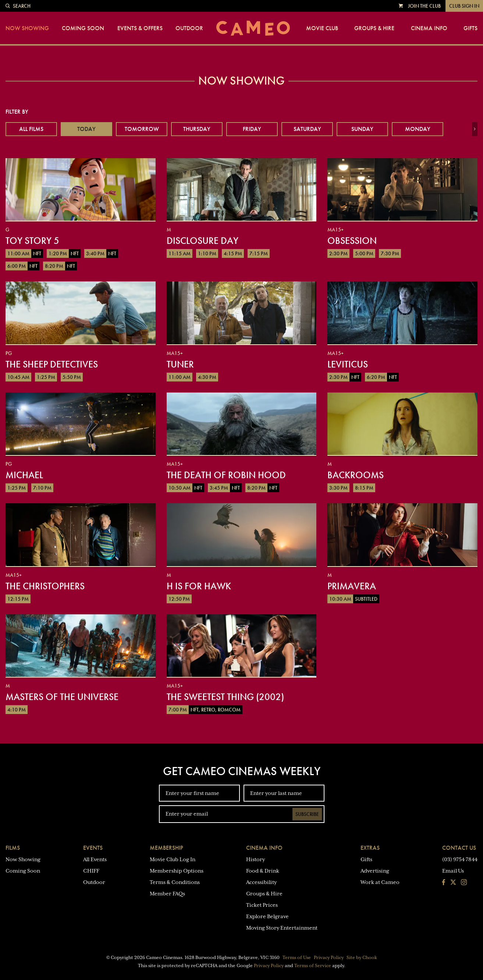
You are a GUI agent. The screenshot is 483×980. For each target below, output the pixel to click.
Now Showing (27, 28)
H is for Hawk (199, 586)
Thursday (197, 129)
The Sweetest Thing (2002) (225, 697)
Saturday (307, 129)
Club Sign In (464, 6)
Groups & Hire (374, 28)
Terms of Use (297, 958)
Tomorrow (142, 129)
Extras (370, 848)
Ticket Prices (262, 905)
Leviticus (348, 364)
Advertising (375, 871)
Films (13, 848)
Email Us (453, 871)
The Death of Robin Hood (226, 475)
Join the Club (424, 6)
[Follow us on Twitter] (453, 883)
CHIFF (91, 871)
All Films (31, 129)
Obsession (352, 241)
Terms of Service (313, 966)
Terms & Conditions (175, 882)
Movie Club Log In (173, 859)
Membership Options (177, 871)
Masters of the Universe (62, 697)
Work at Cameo (380, 882)
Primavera (352, 586)
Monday (418, 129)
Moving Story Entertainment (282, 928)
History (255, 859)
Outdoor (189, 28)
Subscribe (307, 814)
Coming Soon (83, 28)
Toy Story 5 (32, 241)
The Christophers (45, 586)
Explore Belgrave (267, 916)
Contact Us (459, 848)
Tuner (180, 364)
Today (86, 129)
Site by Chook (362, 958)
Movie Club (322, 28)
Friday (252, 129)
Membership (166, 848)
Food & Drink (263, 871)
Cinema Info (429, 28)
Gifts (470, 28)
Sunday (362, 129)
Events (93, 848)
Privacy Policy (329, 958)
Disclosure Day (203, 241)
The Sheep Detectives (52, 364)
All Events (95, 859)
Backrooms (356, 475)
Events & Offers (140, 28)
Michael (24, 475)
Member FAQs (167, 894)
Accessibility (261, 882)
